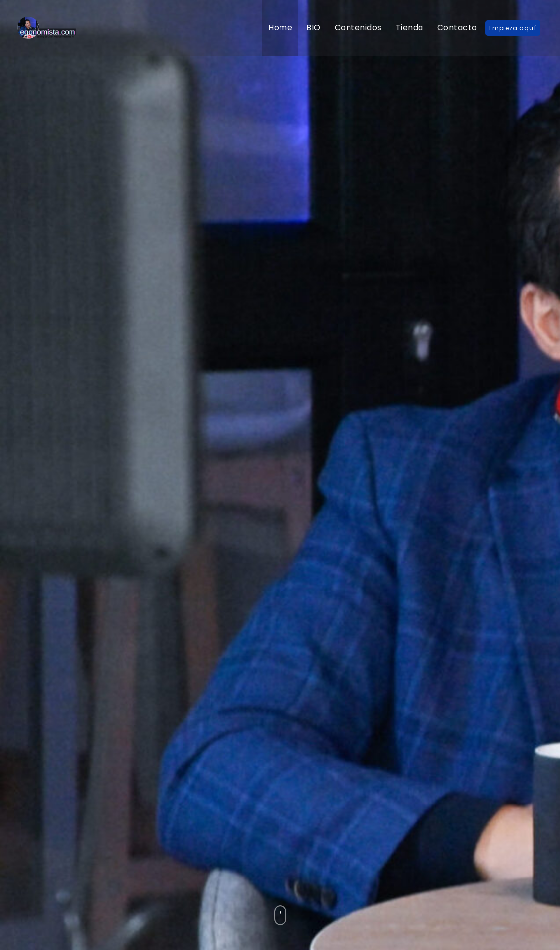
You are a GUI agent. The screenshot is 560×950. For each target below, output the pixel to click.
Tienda (410, 28)
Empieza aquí (513, 28)
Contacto (457, 28)
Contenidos (358, 28)
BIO (314, 28)
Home (280, 28)
